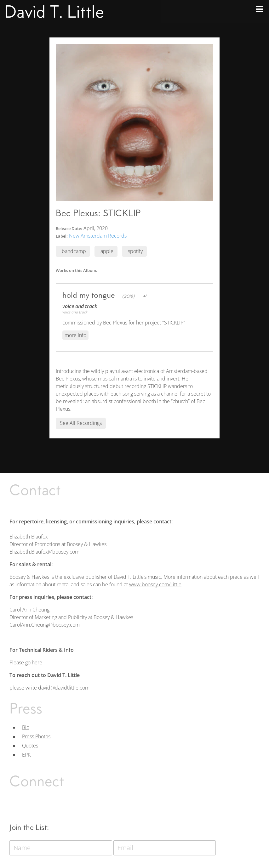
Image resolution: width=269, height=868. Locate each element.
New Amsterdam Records (98, 236)
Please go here (26, 662)
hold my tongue (89, 295)
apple (107, 251)
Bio (26, 727)
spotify (135, 251)
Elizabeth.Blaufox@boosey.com (44, 552)
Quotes (30, 746)
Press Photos (36, 736)
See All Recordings (81, 423)
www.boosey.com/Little (155, 584)
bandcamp (74, 251)
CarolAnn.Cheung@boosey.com (45, 625)
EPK (26, 755)
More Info (75, 335)
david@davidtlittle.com (64, 688)
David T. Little (54, 12)
